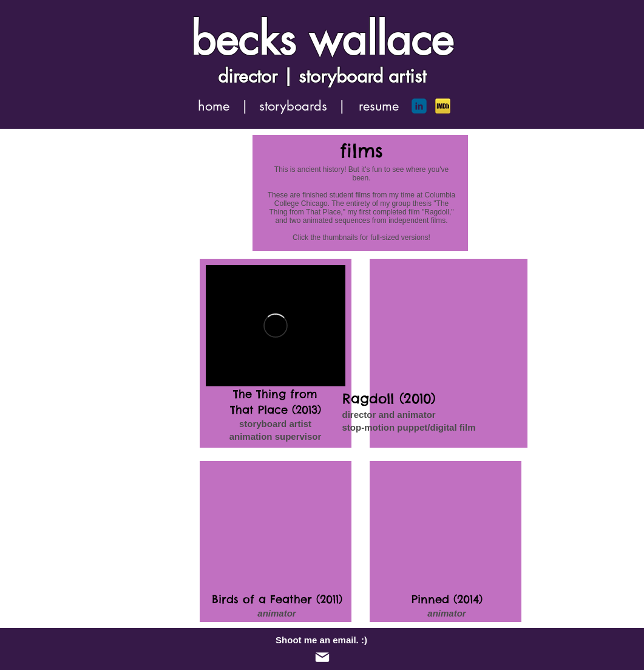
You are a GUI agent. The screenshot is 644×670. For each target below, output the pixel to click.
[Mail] (322, 657)
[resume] (379, 106)
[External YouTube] (276, 528)
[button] (245, 106)
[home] (214, 106)
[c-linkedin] (419, 106)
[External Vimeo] (276, 326)
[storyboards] (293, 106)
